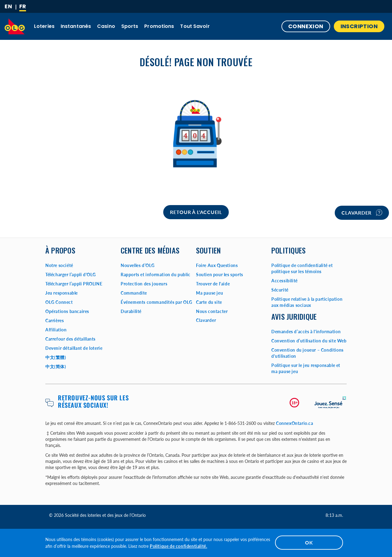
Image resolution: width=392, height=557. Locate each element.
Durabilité (131, 311)
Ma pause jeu (209, 293)
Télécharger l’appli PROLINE (74, 284)
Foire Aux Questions (217, 265)
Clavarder (362, 212)
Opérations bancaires (67, 311)
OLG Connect (59, 302)
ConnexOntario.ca (295, 423)
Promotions (159, 26)
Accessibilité (285, 281)
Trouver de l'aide (213, 284)
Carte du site (209, 302)
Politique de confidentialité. (178, 546)
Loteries (44, 26)
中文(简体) (56, 366)
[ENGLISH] (8, 6)
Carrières (55, 320)
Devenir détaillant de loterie (74, 348)
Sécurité (280, 290)
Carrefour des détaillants (70, 339)
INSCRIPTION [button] (359, 26)
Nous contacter (212, 311)
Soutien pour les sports (220, 275)
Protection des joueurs (144, 284)
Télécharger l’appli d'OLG (71, 275)
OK (309, 542)
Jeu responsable (62, 293)
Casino (106, 26)
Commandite (134, 293)
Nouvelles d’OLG (138, 265)
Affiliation (56, 330)
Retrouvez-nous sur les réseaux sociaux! (93, 401)
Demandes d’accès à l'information (306, 332)
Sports (130, 26)
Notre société (59, 265)
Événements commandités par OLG (156, 302)
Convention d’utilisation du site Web (309, 341)
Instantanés (76, 26)
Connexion (306, 26)
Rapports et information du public (156, 275)
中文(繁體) (56, 357)
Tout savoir (195, 26)
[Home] (196, 212)
